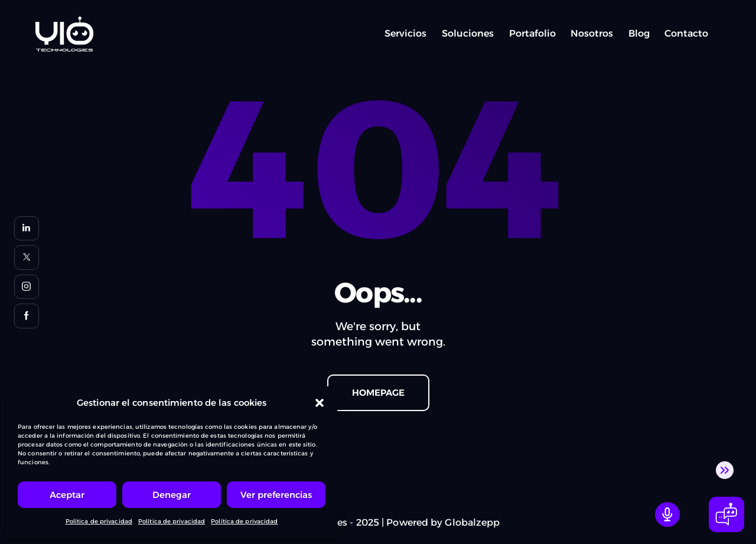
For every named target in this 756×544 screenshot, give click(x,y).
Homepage (378, 392)
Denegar (172, 495)
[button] (320, 403)
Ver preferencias (276, 495)
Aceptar (67, 495)
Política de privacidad (99, 521)
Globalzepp (472, 522)
